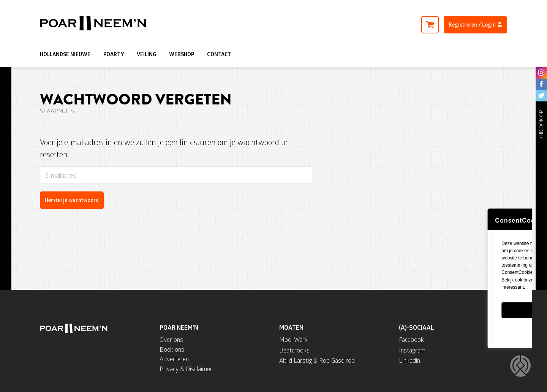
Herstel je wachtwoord (72, 200)
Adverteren (174, 359)
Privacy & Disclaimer (186, 369)
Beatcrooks (294, 350)
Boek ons (172, 349)
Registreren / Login (475, 24)
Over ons (171, 339)
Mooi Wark (293, 339)
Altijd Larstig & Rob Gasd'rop (317, 360)
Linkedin (409, 360)
